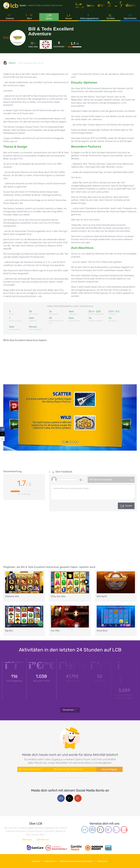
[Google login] (78, 798)
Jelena (12, 63)
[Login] (131, 6)
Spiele (49, 18)
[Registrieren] (122, 6)
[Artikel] (81, 6)
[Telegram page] (85, 830)
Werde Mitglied (109, 769)
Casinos (10, 18)
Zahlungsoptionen (90, 18)
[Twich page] (108, 830)
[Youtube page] (124, 830)
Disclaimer (35, 861)
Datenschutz (50, 861)
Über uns (27, 840)
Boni (29, 18)
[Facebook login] (61, 798)
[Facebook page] (92, 830)
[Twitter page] (100, 830)
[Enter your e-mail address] (74, 769)
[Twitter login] (69, 798)
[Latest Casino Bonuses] (11, 6)
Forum (69, 18)
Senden (129, 506)
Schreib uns (43, 840)
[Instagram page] (116, 830)
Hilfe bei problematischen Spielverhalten (77, 861)
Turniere (111, 18)
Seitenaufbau (104, 861)
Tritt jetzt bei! (70, 710)
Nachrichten (130, 18)
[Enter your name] (35, 769)
